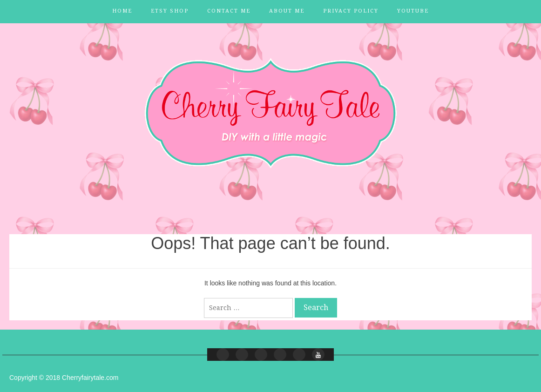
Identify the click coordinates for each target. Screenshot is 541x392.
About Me (287, 11)
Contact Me (229, 11)
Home (122, 11)
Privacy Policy (351, 11)
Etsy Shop (170, 11)
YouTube (413, 11)
